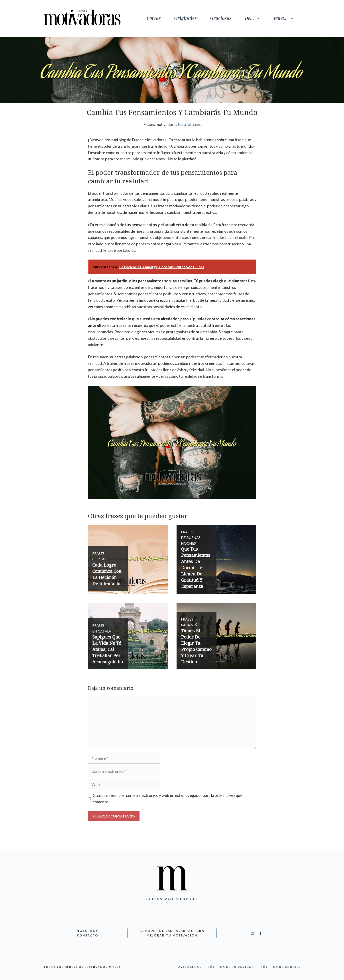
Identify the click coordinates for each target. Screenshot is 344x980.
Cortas (154, 18)
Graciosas (221, 18)
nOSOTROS (87, 931)
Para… (287, 18)
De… (256, 18)
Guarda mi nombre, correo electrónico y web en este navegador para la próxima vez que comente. (168, 798)
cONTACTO (88, 935)
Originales (185, 18)
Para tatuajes (189, 124)
